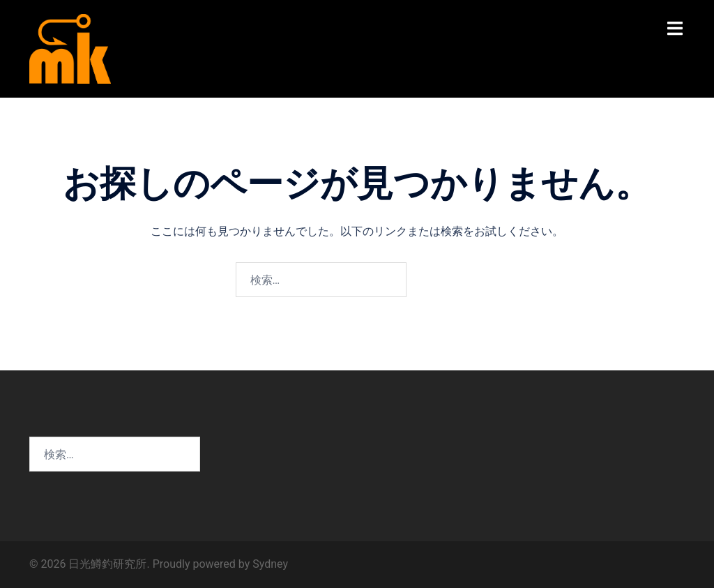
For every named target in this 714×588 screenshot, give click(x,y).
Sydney (270, 564)
